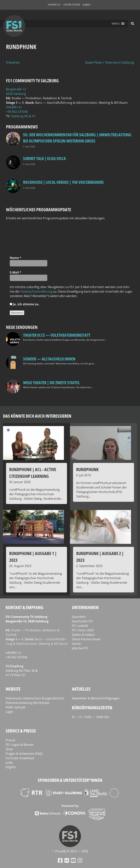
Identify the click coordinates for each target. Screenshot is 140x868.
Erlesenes (13, 62)
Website (13, 689)
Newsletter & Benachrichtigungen (96, 698)
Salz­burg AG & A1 (23, 116)
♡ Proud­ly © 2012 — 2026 (70, 851)
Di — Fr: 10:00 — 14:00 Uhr (91, 717)
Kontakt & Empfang (24, 607)
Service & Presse (21, 731)
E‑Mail (16, 272)
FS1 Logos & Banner (20, 745)
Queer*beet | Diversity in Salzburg (110, 62)
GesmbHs (79, 617)
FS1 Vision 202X (83, 630)
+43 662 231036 (72, 4)
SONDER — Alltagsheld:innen (49, 359)
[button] (116, 24)
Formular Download (20, 758)
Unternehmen (85, 607)
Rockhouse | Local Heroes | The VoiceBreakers (63, 182)
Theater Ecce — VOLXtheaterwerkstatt (57, 335)
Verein (76, 644)
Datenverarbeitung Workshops (28, 703)
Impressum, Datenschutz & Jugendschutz (35, 698)
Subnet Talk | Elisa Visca (44, 158)
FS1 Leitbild (80, 626)
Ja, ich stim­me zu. (25, 304)
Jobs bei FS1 (80, 648)
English (87, 4)
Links (9, 763)
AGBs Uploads (16, 707)
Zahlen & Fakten (83, 635)
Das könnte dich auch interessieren (37, 416)
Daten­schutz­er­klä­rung (37, 291)
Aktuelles (81, 689)
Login (9, 712)
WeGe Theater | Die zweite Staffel (51, 382)
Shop (9, 749)
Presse (10, 740)
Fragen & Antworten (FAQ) (24, 754)
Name (15, 258)
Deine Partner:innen (86, 639)
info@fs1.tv (54, 4)
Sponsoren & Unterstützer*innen (70, 780)
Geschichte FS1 (83, 621)
